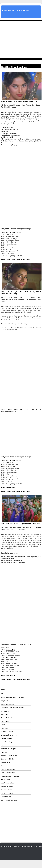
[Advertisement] (18, 40)
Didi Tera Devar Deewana (14, 232)
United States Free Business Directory (13, 708)
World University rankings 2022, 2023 (12, 697)
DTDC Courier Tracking (8, 769)
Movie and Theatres (7, 732)
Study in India (5, 721)
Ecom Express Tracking (8, 773)
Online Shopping (6, 797)
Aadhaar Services (6, 738)
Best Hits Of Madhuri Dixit (9, 756)
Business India (5, 762)
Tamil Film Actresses (8, 488)
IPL (2, 694)
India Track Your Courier (8, 783)
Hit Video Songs (6, 780)
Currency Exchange (7, 793)
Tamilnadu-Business (7, 790)
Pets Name (4, 728)
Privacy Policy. (37, 846)
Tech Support (5, 711)
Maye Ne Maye (10, 462)
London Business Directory (9, 735)
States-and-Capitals (7, 786)
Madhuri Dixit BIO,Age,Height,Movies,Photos (16, 260)
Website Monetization (8, 704)
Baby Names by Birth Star (9, 800)
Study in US (5, 714)
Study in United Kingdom (8, 718)
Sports (3, 725)
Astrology (4, 752)
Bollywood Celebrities (8, 759)
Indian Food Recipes (7, 742)
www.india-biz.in (16, 846)
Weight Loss (5, 701)
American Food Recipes (8, 749)
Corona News (5, 766)
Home (3, 745)
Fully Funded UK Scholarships (10, 776)
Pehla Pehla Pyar (11, 242)
